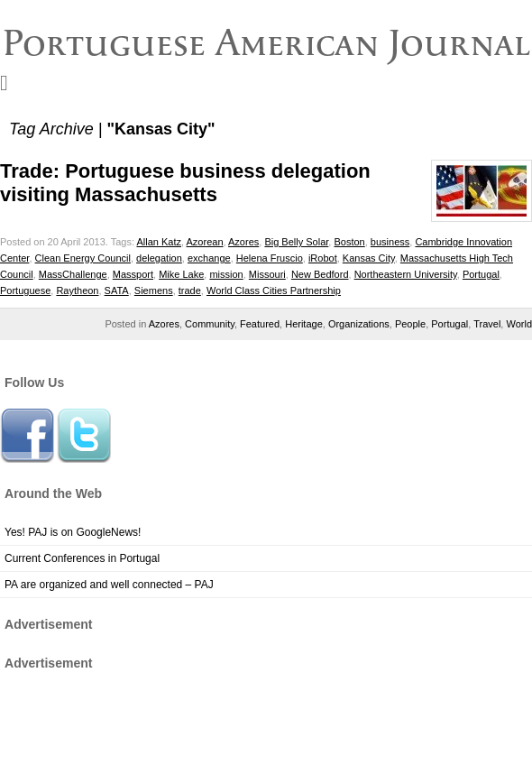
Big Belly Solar (296, 242)
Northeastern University (406, 274)
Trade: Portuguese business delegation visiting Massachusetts (185, 183)
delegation (159, 258)
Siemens (154, 290)
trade (190, 290)
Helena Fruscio (270, 258)
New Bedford (320, 274)
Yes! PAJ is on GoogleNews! (73, 532)
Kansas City (369, 258)
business (390, 242)
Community (210, 324)
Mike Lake (181, 274)
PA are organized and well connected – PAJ (109, 585)
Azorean (205, 242)
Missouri (267, 274)
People (410, 324)
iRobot (323, 258)
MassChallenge (73, 274)
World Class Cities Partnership (274, 290)
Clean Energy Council (83, 258)
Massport (133, 274)
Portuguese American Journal (266, 42)
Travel (487, 324)
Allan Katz (159, 242)
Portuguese (25, 290)
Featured (260, 324)
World (519, 324)
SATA (117, 290)
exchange (209, 258)
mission (226, 274)
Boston (349, 242)
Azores (243, 242)
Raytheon (77, 290)
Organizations (359, 324)
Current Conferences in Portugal (82, 558)
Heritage (304, 324)
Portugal (481, 274)
